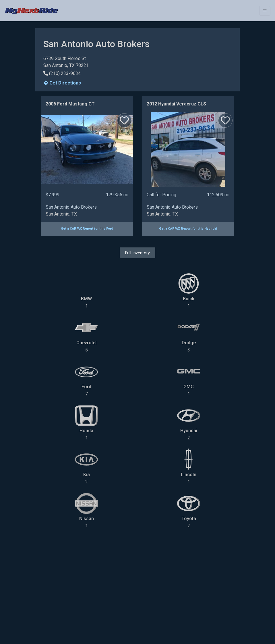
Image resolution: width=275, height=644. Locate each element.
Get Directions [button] (62, 83)
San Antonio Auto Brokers (71, 207)
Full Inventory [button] (137, 253)
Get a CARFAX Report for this (87, 229)
